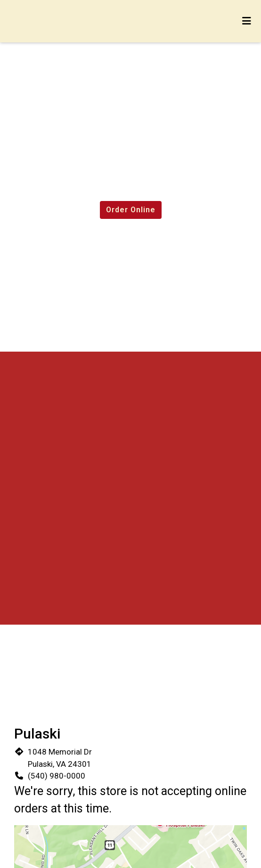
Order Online (131, 210)
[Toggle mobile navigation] (247, 21)
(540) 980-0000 (57, 776)
